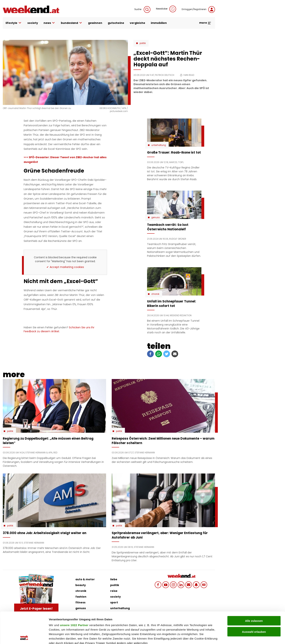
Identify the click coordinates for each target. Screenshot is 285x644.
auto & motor (85, 579)
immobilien (159, 23)
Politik (143, 43)
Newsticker (166, 9)
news (50, 23)
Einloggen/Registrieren (198, 10)
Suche (142, 10)
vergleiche (137, 23)
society (33, 23)
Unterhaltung (159, 145)
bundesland (72, 23)
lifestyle (14, 23)
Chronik (155, 294)
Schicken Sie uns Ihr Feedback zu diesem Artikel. (59, 329)
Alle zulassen (254, 589)
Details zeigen (198, 637)
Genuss (156, 217)
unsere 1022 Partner (74, 594)
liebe (114, 579)
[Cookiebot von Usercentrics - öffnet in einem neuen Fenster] (24, 637)
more (205, 23)
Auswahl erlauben (254, 600)
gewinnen (95, 23)
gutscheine (116, 23)
